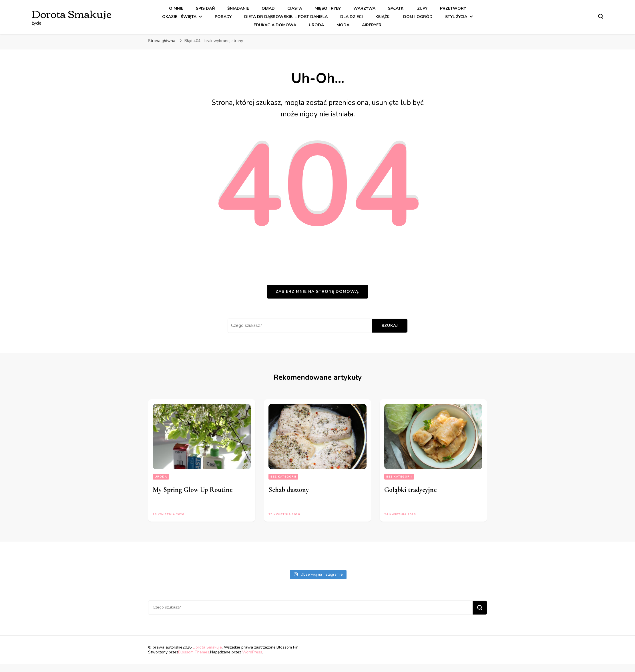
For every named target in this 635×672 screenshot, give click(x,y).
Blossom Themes (194, 652)
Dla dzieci (352, 17)
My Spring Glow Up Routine (193, 490)
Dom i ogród (418, 17)
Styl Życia (456, 17)
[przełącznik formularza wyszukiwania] (601, 16)
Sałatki (396, 8)
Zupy (422, 8)
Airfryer (372, 25)
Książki (383, 17)
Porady (223, 17)
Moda (343, 25)
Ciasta (295, 8)
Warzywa (364, 8)
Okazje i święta (179, 17)
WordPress (252, 652)
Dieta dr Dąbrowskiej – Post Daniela (286, 17)
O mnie (176, 8)
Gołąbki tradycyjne (410, 490)
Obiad (268, 8)
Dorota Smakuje (72, 13)
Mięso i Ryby (328, 8)
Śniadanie (238, 8)
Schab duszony (289, 490)
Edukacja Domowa (275, 25)
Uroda (316, 25)
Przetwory (453, 8)
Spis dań (205, 8)
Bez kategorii (283, 477)
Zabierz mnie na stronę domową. (317, 292)
